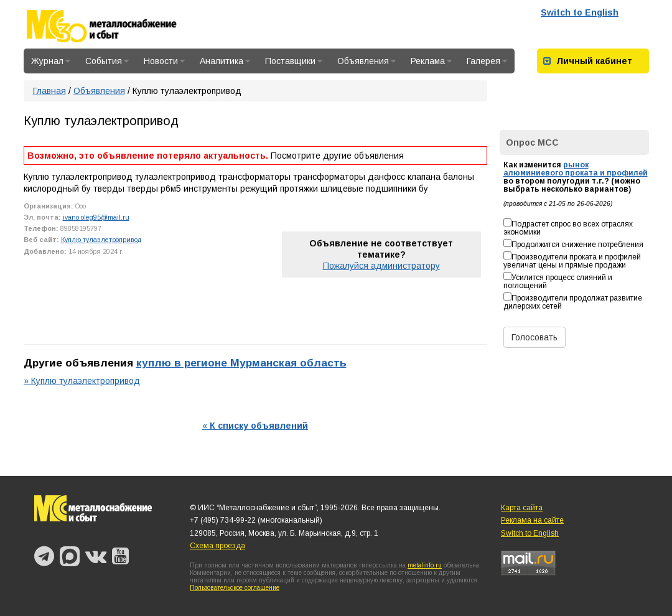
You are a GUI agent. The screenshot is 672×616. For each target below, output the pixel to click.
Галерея (487, 61)
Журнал (51, 61)
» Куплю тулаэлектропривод (82, 381)
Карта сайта (522, 508)
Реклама (431, 61)
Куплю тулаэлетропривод (101, 240)
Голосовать (534, 337)
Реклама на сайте (532, 520)
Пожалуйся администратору (381, 266)
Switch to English (580, 12)
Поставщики (294, 61)
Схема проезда (217, 546)
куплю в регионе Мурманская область (241, 363)
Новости (164, 61)
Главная (49, 91)
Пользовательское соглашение (235, 588)
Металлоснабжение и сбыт (118, 26)
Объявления (366, 61)
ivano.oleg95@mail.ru (96, 217)
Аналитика (225, 61)
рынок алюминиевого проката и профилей (576, 169)
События (107, 61)
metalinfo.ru (425, 565)
